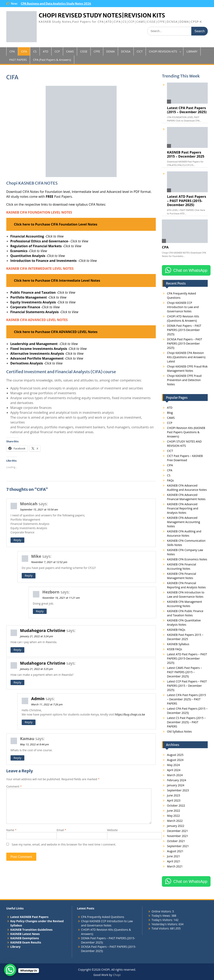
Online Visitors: (162, 911)
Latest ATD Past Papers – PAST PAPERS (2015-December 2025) (187, 201)
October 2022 (176, 805)
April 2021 (174, 861)
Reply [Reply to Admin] (29, 722)
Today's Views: (161, 916)
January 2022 (176, 826)
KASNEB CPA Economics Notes (187, 559)
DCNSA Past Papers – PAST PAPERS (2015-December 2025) (184, 343)
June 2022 (173, 811)
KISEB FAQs (174, 649)
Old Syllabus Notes (179, 731)
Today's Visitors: (162, 920)
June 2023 (173, 795)
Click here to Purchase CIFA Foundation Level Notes (56, 224)
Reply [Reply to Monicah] (17, 540)
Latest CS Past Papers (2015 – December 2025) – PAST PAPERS (186, 722)
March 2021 (175, 866)
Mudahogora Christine (43, 630)
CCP (57, 51)
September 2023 (178, 790)
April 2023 (174, 800)
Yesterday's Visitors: (165, 924)
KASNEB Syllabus (178, 644)
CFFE (97, 51)
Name (11, 830)
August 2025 (175, 755)
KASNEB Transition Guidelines (31, 930)
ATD (46, 51)
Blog (170, 413)
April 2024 (174, 770)
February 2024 (176, 780)
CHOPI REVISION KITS (163, 51)
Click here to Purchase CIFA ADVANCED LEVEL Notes (56, 332)
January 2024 (176, 785)
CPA (12, 51)
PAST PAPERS (18, 60)
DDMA (111, 51)
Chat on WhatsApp (190, 270)
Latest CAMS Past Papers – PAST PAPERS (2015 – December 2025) (184, 672)
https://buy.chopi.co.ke (130, 714)
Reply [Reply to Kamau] (17, 758)
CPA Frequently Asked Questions (103, 917)
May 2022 (173, 816)
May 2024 (173, 765)
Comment (14, 786)
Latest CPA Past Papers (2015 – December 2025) (187, 110)
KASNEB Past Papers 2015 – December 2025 (186, 154)
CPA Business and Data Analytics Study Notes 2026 (56, 4)
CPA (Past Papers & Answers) (52, 60)
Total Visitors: (161, 928)
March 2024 (175, 775)
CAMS (70, 51)
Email (61, 830)
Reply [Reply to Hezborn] (40, 611)
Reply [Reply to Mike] (29, 575)
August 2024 (175, 760)
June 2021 (173, 856)
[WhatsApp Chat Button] (10, 970)
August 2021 (175, 851)
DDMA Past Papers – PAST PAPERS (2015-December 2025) (184, 330)
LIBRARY (192, 51)
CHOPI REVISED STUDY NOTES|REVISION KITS (102, 15)
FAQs (170, 480)
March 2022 (175, 821)
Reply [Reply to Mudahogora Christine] (17, 650)
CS (35, 51)
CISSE (84, 51)
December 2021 (177, 831)
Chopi (117, 975)
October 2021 (176, 841)
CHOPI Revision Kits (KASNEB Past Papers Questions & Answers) (186, 432)
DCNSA (126, 51)
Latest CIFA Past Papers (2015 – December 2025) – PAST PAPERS (186, 699)
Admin (38, 699)
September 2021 (178, 846)
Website (112, 830)
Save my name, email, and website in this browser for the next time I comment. (64, 844)
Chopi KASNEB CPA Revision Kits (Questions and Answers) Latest (186, 357)
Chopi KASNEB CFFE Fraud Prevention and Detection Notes (184, 380)
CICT (140, 51)
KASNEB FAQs (176, 630)
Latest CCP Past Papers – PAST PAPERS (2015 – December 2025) (187, 686)
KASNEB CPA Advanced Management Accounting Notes (183, 522)
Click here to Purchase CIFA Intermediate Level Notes (57, 280)
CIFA (24, 51)
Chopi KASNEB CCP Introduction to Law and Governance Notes (183, 307)
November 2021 (178, 836)
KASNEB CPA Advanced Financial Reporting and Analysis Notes (182, 508)
